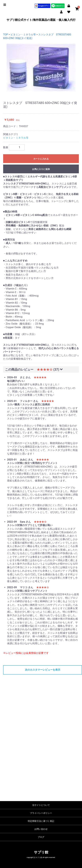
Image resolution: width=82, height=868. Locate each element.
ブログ (41, 837)
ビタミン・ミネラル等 (23, 35)
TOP (6, 35)
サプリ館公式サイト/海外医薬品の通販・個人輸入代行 (41, 20)
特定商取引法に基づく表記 (41, 821)
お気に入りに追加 (41, 169)
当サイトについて (41, 805)
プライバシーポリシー (41, 813)
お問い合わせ (41, 829)
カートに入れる (41, 159)
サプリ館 (41, 852)
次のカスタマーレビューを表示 (43, 670)
